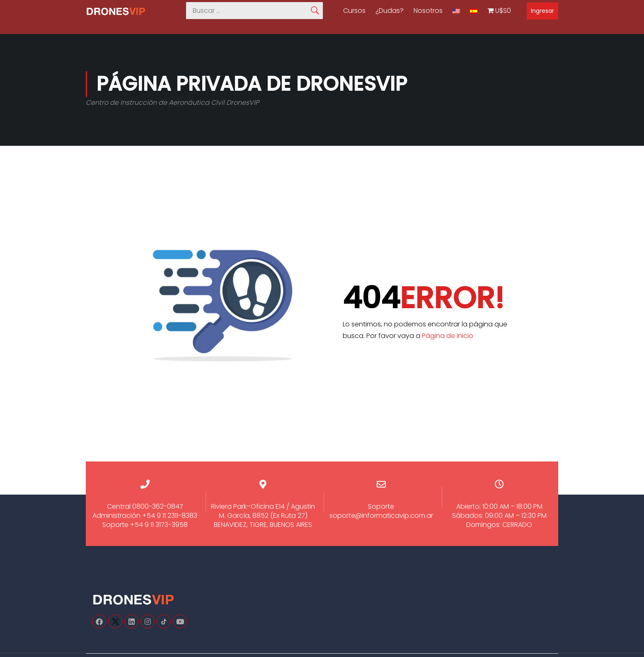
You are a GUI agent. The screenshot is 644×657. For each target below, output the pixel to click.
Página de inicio (448, 336)
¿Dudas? (390, 11)
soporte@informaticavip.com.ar (381, 516)
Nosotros (428, 11)
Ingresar (542, 11)
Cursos (354, 11)
